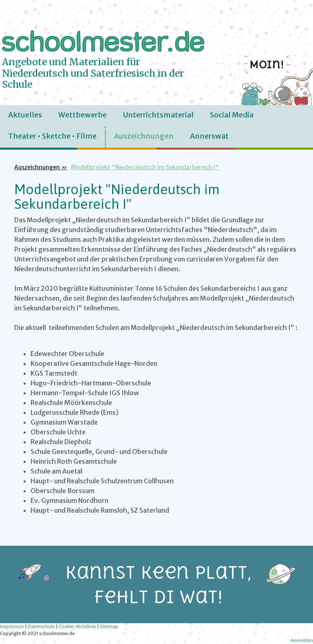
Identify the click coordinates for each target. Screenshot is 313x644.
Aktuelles (25, 115)
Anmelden (302, 640)
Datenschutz (41, 626)
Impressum (12, 626)
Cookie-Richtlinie (77, 626)
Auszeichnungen (144, 136)
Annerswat (209, 136)
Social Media (232, 115)
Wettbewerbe (83, 115)
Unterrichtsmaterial (158, 115)
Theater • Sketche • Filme (52, 136)
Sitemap (109, 626)
